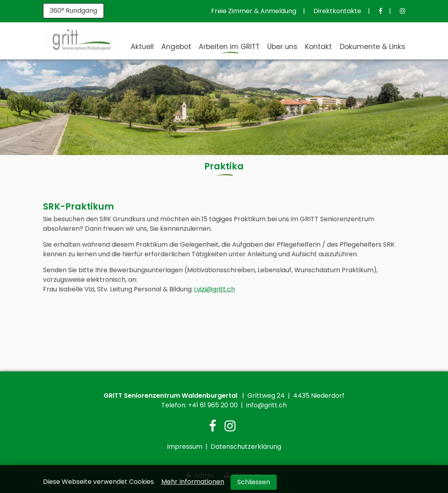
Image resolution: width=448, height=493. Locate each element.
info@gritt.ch (266, 405)
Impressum (185, 447)
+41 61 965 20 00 (213, 405)
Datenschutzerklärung (246, 447)
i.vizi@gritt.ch (215, 289)
